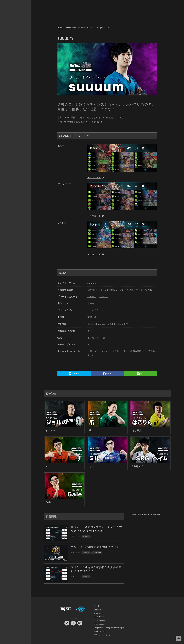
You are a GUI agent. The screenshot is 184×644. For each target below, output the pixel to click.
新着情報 (98, 610)
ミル (91, 466)
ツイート (74, 374)
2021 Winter (99, 617)
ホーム (97, 606)
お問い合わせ (100, 631)
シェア (107, 374)
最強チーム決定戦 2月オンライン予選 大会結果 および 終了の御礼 (96, 529)
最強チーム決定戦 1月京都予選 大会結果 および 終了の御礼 (96, 569)
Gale (48, 502)
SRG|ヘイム (139, 466)
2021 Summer (100, 624)
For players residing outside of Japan (109, 628)
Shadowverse (81, 610)
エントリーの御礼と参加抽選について (95, 547)
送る (141, 374)
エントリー (97, 553)
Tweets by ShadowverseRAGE (146, 514)
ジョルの (51, 430)
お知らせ (86, 536)
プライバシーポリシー (103, 635)
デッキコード (94, 178)
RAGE (65, 610)
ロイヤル (92, 297)
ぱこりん (137, 430)
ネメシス (103, 297)
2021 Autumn (99, 621)
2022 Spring (99, 613)
